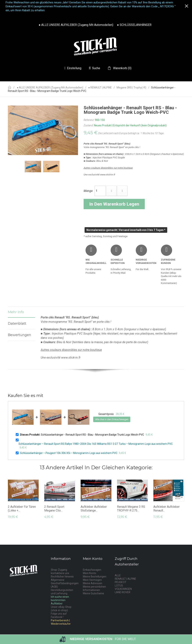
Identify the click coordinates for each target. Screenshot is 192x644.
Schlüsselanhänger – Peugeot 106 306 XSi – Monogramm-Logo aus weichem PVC (69, 453)
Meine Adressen (93, 583)
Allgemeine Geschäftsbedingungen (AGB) (65, 583)
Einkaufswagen (92, 570)
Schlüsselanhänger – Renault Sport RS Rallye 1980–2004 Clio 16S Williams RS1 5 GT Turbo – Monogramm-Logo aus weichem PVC (96, 444)
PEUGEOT (121, 582)
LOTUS (119, 586)
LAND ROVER (123, 592)
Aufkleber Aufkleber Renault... (166, 509)
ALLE (118, 575)
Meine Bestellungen (95, 577)
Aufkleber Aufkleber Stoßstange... (94, 509)
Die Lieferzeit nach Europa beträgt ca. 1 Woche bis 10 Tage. (131, 133)
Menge (88, 191)
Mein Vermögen (92, 580)
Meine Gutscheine (93, 593)
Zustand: (88, 125)
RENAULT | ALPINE (125, 579)
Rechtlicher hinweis (62, 577)
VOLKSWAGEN (123, 589)
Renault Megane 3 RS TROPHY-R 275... (131, 509)
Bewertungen (19, 335)
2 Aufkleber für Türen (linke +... (22, 509)
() (122, 68)
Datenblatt (17, 323)
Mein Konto (90, 573)
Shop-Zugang (59, 570)
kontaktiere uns (60, 573)
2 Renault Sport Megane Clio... (54, 509)
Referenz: (89, 120)
